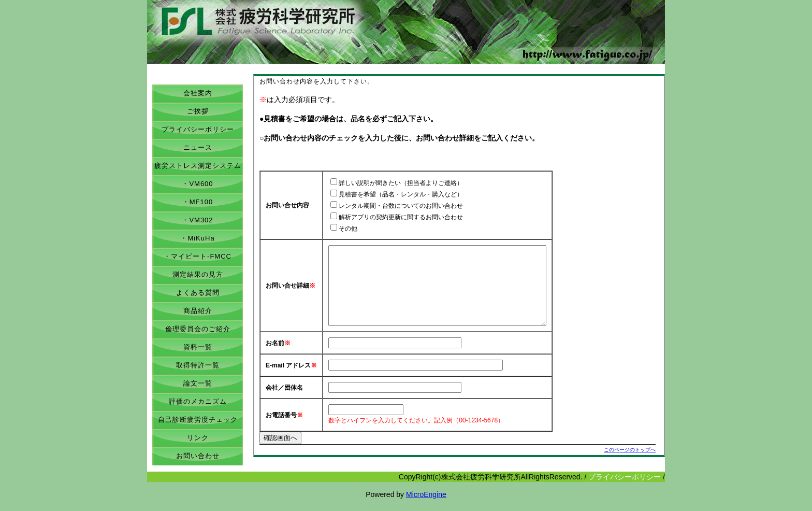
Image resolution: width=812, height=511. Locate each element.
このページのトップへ (630, 465)
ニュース (198, 147)
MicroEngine (426, 506)
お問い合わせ (198, 456)
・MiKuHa (197, 238)
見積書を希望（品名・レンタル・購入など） (401, 194)
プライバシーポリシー (198, 129)
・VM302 (197, 220)
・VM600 (197, 184)
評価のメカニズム (198, 401)
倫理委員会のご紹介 (198, 329)
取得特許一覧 (198, 365)
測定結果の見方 (198, 274)
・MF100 (198, 202)
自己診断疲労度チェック (198, 420)
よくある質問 (198, 293)
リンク (198, 438)
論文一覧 (198, 383)
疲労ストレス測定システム (198, 166)
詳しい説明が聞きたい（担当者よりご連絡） (401, 183)
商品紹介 (198, 311)
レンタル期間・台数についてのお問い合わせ (401, 206)
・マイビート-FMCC (198, 256)
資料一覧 (198, 347)
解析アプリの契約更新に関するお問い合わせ (401, 217)
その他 (348, 229)
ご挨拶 (198, 111)
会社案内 (198, 93)
